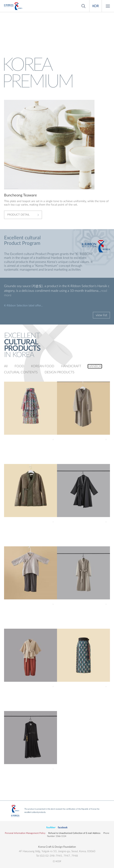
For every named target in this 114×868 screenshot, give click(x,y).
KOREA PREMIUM (13, 6)
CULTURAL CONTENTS (21, 372)
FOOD (19, 366)
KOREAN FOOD (43, 366)
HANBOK (95, 366)
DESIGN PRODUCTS (60, 372)
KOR (96, 6)
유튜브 (63, 828)
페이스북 (51, 828)
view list (101, 315)
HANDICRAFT (71, 366)
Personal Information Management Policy (25, 833)
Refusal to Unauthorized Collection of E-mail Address (74, 833)
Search (83, 6)
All (6, 366)
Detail (53, 440)
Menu (108, 6)
